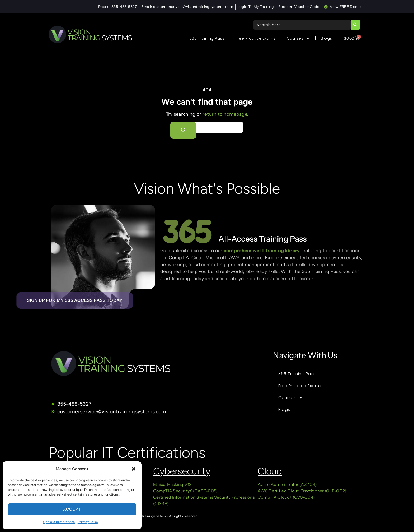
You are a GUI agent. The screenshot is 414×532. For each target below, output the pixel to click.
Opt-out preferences (59, 522)
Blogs (326, 38)
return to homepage (225, 114)
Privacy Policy (88, 522)
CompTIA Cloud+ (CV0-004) (286, 497)
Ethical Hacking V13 (173, 485)
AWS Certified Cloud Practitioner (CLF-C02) (302, 491)
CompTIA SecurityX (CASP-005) (185, 491)
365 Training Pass (207, 38)
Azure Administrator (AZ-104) (287, 485)
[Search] (184, 130)
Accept (72, 509)
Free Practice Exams (256, 38)
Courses (298, 38)
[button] (134, 469)
